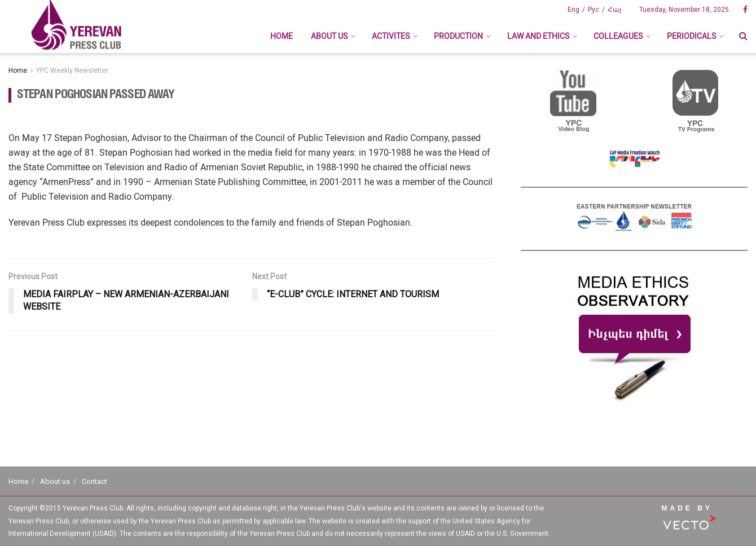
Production (458, 36)
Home (282, 36)
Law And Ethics (538, 36)
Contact (95, 481)
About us (329, 36)
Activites (391, 36)
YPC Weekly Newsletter (72, 71)
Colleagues (618, 36)
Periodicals (691, 36)
